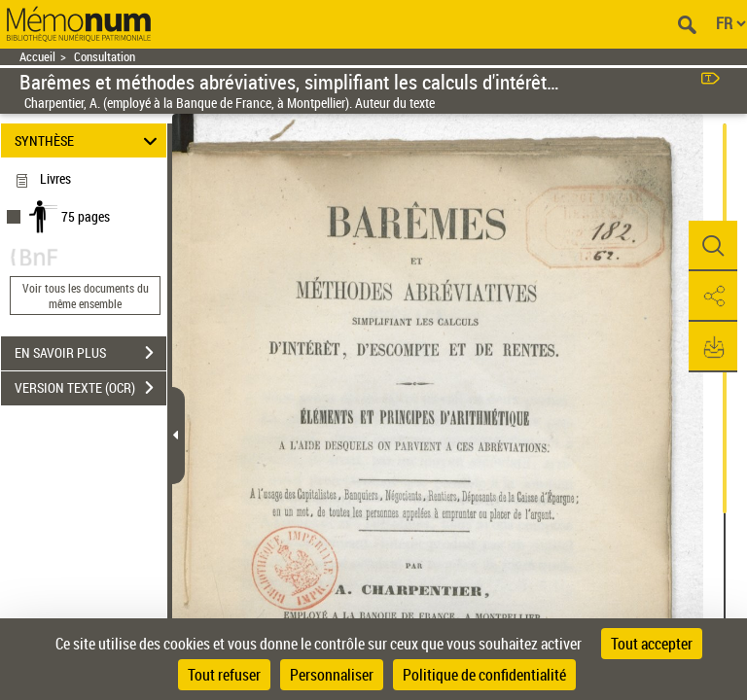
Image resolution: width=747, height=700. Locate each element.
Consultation (105, 57)
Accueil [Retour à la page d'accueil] (37, 57)
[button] (713, 246)
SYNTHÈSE (89, 140)
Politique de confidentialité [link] (484, 675)
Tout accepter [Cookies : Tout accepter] (652, 644)
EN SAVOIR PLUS (90, 353)
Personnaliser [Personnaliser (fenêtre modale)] (332, 675)
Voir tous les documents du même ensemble (86, 296)
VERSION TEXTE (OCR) (90, 388)
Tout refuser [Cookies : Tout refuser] (224, 675)
